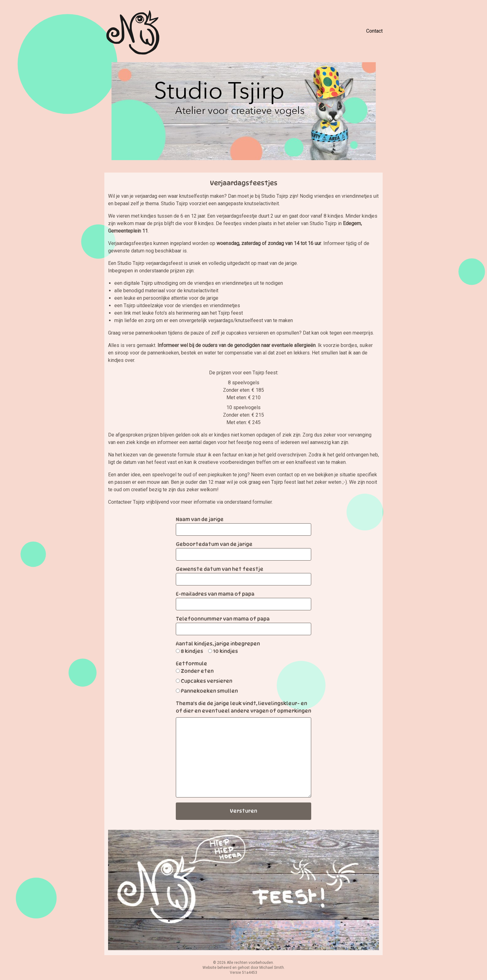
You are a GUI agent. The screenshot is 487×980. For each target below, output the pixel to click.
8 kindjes (192, 651)
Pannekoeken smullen (209, 691)
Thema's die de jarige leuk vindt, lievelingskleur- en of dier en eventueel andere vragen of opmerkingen (243, 707)
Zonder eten (197, 671)
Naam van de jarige (200, 519)
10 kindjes (225, 651)
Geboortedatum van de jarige (214, 544)
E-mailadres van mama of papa (215, 594)
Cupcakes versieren (207, 681)
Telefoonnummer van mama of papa (223, 619)
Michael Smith (272, 968)
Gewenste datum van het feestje (220, 569)
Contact (374, 31)
